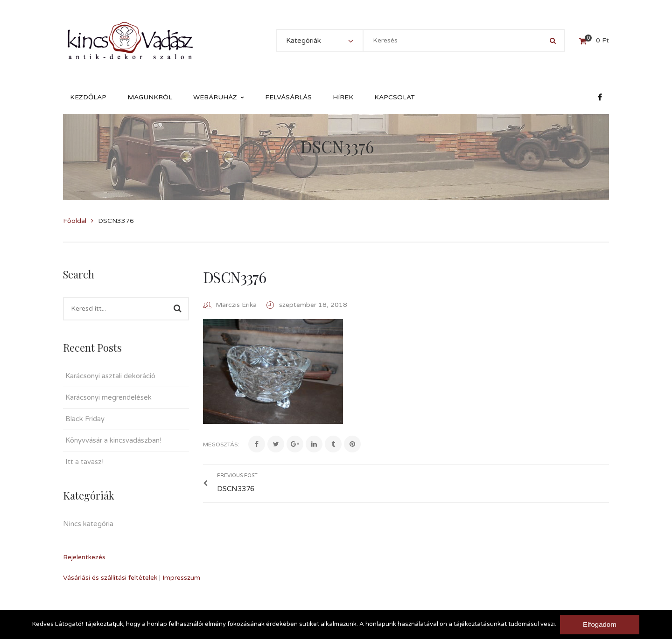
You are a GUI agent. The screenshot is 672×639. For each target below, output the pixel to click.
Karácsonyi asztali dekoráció (110, 376)
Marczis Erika (236, 305)
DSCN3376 (234, 277)
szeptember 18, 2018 (313, 305)
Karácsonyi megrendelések (108, 397)
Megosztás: (221, 445)
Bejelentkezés (84, 557)
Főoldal (75, 221)
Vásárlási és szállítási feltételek (110, 578)
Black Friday (85, 419)
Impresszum (181, 578)
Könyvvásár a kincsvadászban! (113, 440)
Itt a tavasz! (84, 462)
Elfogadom (601, 624)
